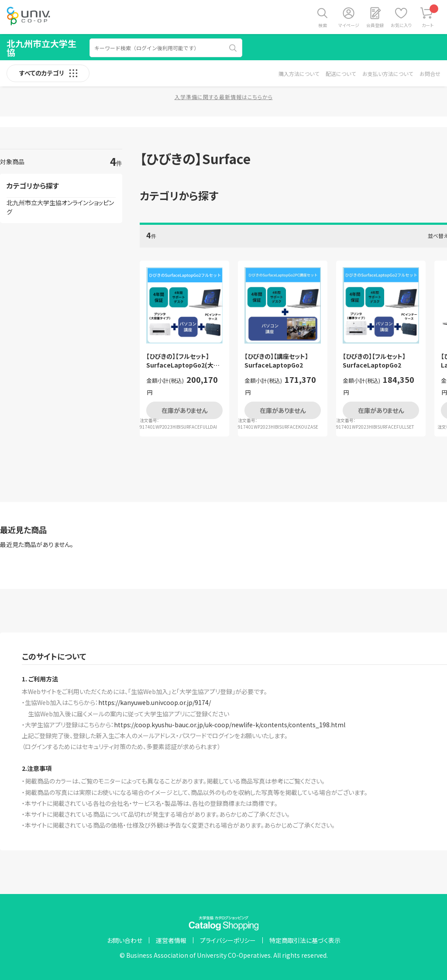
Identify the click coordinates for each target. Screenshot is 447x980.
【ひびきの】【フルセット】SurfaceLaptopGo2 (374, 361)
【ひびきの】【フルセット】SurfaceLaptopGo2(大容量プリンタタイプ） (183, 361)
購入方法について (299, 74)
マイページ (349, 25)
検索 (323, 25)
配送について (341, 74)
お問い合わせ (125, 940)
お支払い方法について (388, 74)
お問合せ (430, 74)
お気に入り (401, 25)
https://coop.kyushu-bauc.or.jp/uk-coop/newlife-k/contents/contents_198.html (230, 725)
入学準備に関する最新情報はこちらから (224, 97)
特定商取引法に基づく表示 (305, 940)
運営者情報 (171, 940)
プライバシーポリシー (228, 940)
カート (430, 16)
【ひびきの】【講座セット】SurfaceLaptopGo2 (276, 361)
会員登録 (375, 25)
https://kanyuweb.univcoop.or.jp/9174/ (155, 702)
